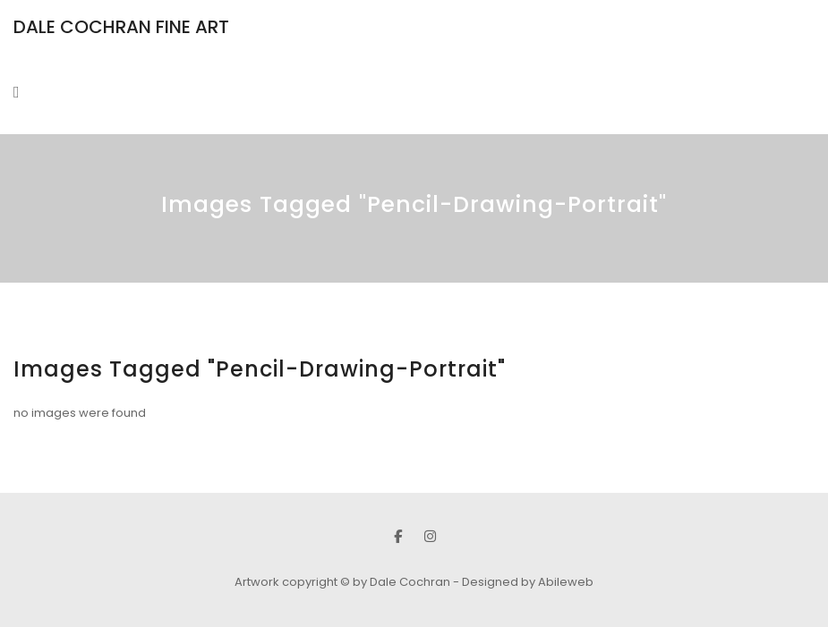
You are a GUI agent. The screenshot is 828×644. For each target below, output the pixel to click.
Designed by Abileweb (528, 582)
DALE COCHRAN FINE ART (121, 27)
